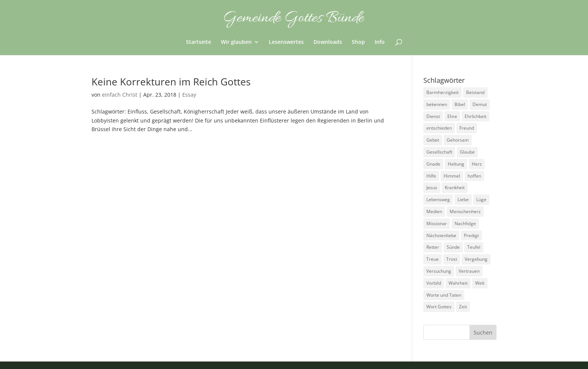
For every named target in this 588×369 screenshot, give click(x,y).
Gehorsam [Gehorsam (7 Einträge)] (458, 140)
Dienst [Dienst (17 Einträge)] (433, 116)
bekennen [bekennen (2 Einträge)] (437, 104)
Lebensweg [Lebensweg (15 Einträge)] (438, 199)
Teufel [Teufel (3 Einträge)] (474, 247)
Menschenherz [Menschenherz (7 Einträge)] (465, 211)
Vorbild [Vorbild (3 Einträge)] (434, 283)
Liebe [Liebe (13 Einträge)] (463, 199)
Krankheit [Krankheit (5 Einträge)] (455, 187)
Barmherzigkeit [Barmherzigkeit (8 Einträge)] (442, 92)
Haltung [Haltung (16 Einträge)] (456, 164)
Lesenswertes (286, 42)
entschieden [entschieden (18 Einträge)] (439, 128)
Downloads (328, 42)
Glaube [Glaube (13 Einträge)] (467, 152)
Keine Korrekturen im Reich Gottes (171, 82)
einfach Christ (120, 95)
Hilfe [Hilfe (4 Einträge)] (431, 176)
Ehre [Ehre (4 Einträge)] (452, 116)
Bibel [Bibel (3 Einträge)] (460, 104)
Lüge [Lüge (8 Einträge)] (481, 199)
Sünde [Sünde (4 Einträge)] (453, 247)
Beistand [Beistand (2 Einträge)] (475, 92)
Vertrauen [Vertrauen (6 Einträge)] (469, 271)
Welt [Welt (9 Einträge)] (480, 283)
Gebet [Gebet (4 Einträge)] (433, 140)
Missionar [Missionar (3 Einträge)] (437, 223)
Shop (358, 42)
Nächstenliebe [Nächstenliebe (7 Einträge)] (441, 235)
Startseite (199, 42)
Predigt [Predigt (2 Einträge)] (471, 235)
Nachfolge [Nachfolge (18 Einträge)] (465, 223)
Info (380, 42)
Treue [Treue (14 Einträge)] (433, 259)
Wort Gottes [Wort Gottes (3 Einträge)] (439, 307)
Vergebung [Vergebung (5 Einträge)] (476, 259)
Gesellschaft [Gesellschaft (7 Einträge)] (439, 152)
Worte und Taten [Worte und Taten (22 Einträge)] (444, 295)
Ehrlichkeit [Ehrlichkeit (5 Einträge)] (475, 116)
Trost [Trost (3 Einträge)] (452, 259)
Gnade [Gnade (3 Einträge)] (433, 164)
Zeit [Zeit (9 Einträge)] (463, 307)
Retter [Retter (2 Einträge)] (433, 247)
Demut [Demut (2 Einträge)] (480, 104)
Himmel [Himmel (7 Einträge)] (452, 176)
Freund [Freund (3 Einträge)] (467, 128)
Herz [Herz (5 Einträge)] (477, 164)
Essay (189, 95)
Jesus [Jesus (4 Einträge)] (432, 187)
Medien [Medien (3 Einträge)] (434, 211)
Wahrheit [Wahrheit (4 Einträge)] (458, 283)
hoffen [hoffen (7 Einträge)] (474, 176)
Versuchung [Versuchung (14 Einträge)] (439, 271)
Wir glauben (236, 42)
